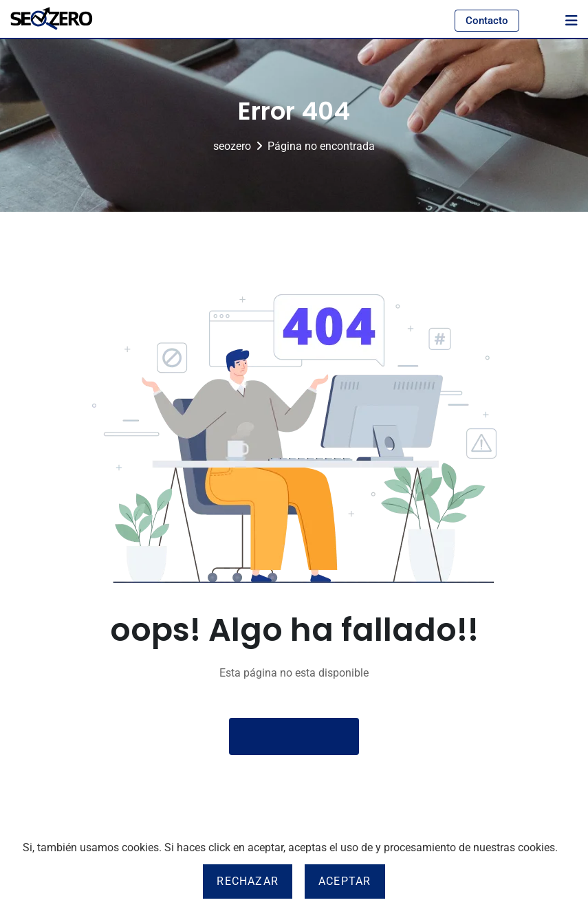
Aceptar (345, 881)
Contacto (487, 21)
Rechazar (248, 881)
